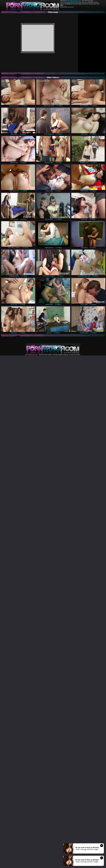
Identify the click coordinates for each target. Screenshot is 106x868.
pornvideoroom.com (31, 355)
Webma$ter (77, 355)
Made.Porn (85, 2)
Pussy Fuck (70, 7)
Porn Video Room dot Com (74, 1)
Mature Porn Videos (76, 2)
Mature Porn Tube (65, 2)
